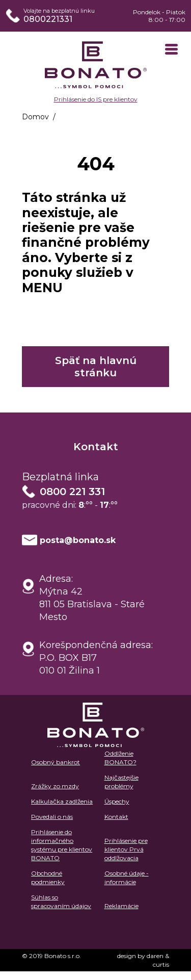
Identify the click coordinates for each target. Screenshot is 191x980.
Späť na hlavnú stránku (96, 367)
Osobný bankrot (56, 762)
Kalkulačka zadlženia (62, 801)
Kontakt (116, 817)
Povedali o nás (52, 817)
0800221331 (48, 19)
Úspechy (117, 801)
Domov (35, 117)
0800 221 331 (72, 492)
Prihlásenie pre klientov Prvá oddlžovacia (126, 849)
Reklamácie (121, 906)
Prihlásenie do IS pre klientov (96, 99)
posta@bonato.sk (78, 540)
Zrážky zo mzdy (55, 786)
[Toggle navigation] (171, 50)
